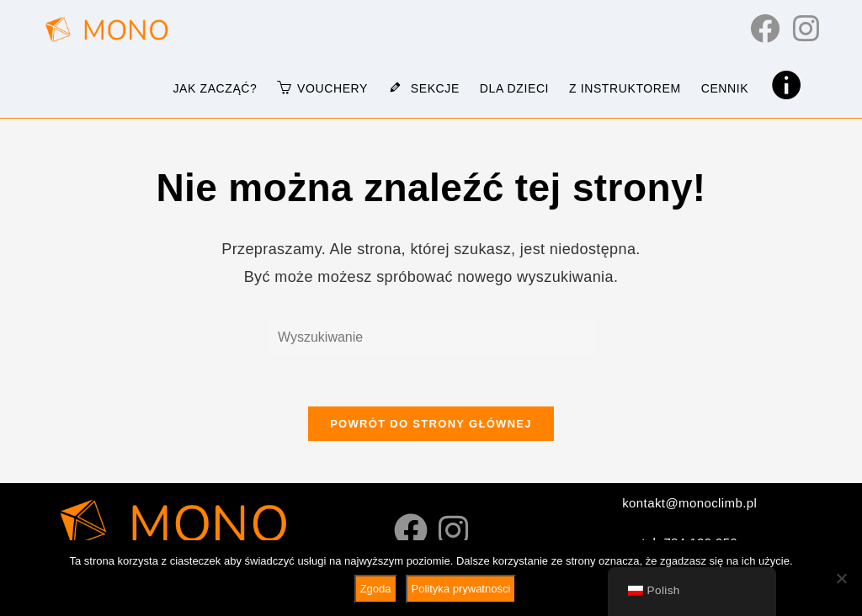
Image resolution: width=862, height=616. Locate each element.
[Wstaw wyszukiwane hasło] (431, 338)
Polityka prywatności (461, 589)
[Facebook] (411, 531)
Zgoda (376, 589)
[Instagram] (453, 531)
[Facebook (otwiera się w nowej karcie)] (765, 29)
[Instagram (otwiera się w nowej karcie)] (806, 29)
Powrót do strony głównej (431, 424)
